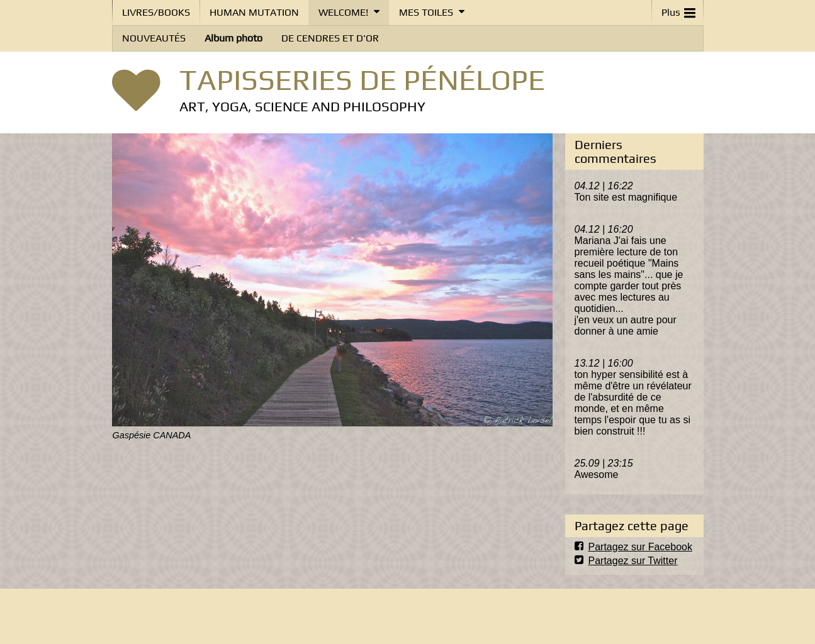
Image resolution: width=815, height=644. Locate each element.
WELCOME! (343, 12)
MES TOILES (426, 12)
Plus (678, 10)
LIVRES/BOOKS (156, 12)
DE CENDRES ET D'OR (330, 38)
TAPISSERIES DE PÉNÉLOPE (362, 79)
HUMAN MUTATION (254, 12)
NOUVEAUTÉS (154, 38)
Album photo (233, 38)
